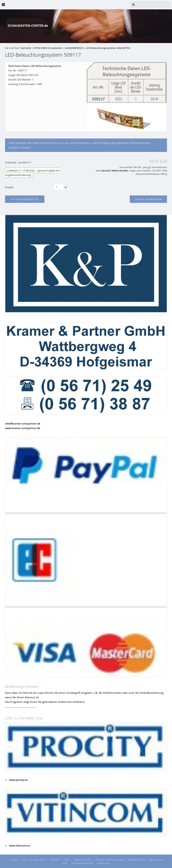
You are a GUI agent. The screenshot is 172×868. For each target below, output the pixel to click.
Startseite (26, 48)
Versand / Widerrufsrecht (115, 171)
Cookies (14, 860)
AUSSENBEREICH (74, 48)
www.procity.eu (18, 780)
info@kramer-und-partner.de (23, 423)
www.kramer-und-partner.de (23, 428)
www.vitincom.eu (20, 845)
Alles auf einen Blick (34, 860)
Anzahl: (9, 187)
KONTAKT (55, 860)
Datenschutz (156, 860)
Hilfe (67, 860)
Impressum (104, 863)
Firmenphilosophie (82, 863)
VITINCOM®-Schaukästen (48, 48)
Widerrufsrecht (83, 860)
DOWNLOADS (136, 860)
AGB (65, 863)
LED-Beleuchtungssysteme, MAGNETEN (108, 48)
